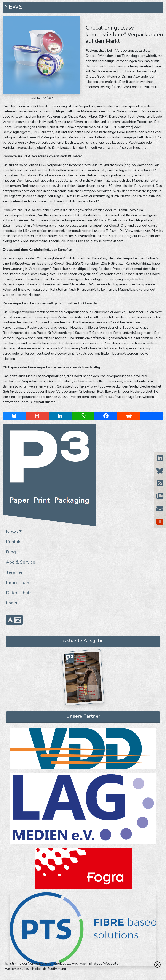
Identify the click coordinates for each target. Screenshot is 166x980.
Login (12, 603)
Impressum (18, 583)
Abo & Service (21, 562)
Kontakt (14, 542)
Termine (14, 572)
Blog (11, 552)
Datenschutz (19, 593)
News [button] (12, 532)
